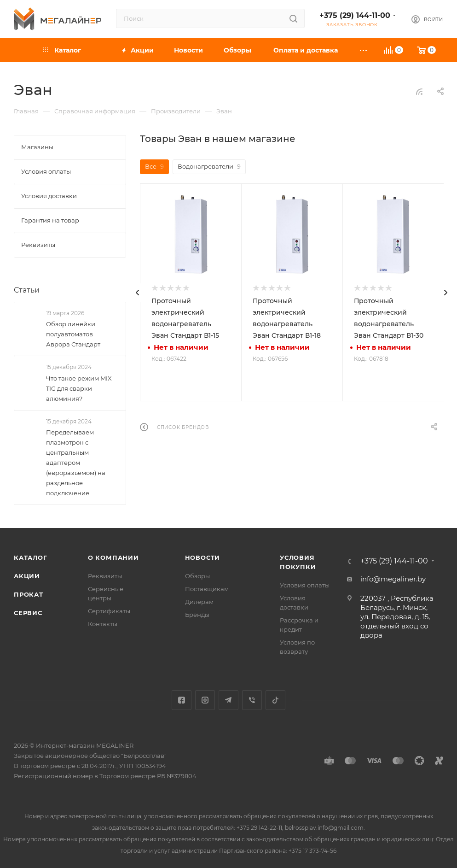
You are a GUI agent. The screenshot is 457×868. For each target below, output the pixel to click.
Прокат (29, 594)
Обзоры (197, 576)
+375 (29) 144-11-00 (355, 15)
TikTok (275, 700)
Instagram (205, 700)
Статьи (27, 290)
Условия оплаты (305, 585)
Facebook (182, 700)
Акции (27, 576)
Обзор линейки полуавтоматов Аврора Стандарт (73, 334)
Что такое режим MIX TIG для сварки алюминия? (79, 388)
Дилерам (199, 602)
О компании (113, 557)
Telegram (228, 700)
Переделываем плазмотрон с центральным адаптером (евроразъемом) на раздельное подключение (76, 463)
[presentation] (138, 293)
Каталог (31, 557)
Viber (252, 700)
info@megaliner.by (393, 579)
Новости (203, 557)
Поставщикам (207, 589)
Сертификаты (109, 611)
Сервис (28, 613)
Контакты (103, 624)
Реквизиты (105, 576)
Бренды (197, 615)
